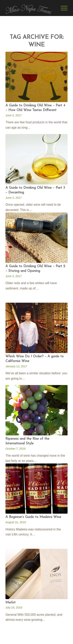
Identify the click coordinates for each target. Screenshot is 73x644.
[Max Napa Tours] (30, 8)
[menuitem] (62, 8)
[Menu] (62, 8)
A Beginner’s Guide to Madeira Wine (33, 517)
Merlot (11, 603)
